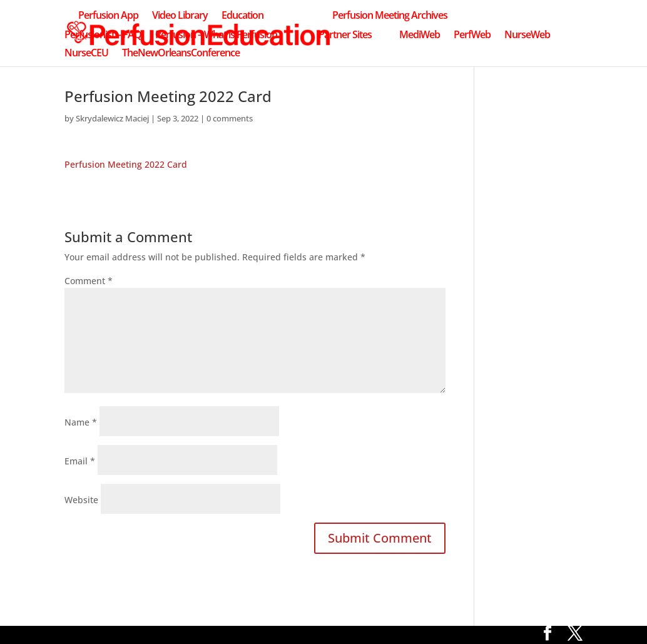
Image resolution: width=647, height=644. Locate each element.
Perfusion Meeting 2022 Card (126, 164)
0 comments (230, 118)
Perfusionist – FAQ (103, 36)
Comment (89, 281)
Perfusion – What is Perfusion (216, 36)
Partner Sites (345, 36)
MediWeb (420, 36)
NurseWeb (527, 36)
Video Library (180, 16)
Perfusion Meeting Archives (390, 16)
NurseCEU (86, 54)
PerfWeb (472, 36)
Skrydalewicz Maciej (112, 118)
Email (80, 461)
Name (81, 422)
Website (81, 500)
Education (242, 16)
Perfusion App (108, 16)
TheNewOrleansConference (181, 54)
